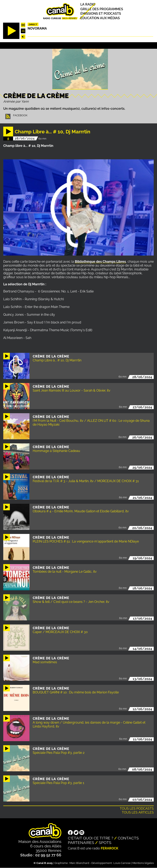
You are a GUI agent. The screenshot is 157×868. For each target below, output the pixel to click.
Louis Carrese (122, 863)
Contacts (128, 838)
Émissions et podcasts (101, 14)
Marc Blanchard (79, 863)
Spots (105, 843)
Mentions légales (143, 863)
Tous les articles (138, 812)
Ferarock (110, 848)
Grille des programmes (102, 9)
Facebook (20, 115)
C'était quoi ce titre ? (91, 838)
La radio (88, 5)
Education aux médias (100, 18)
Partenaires (81, 843)
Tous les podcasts (137, 809)
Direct (33, 24)
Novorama (37, 28)
